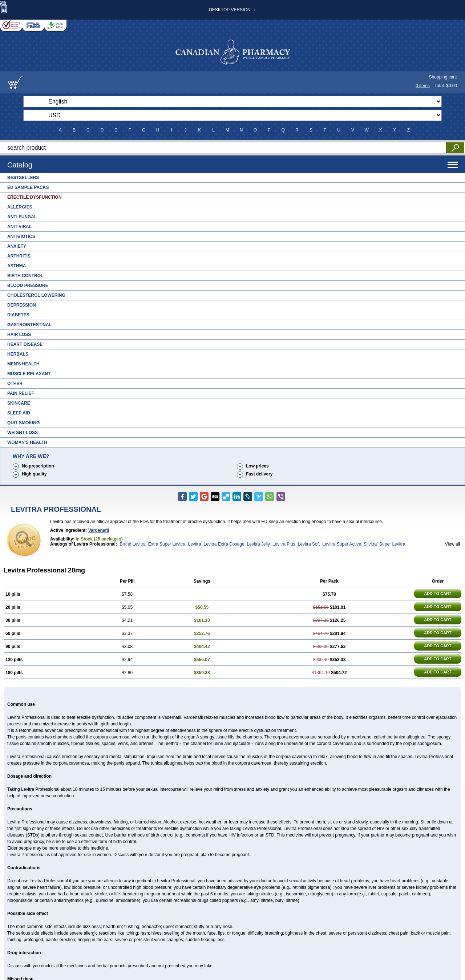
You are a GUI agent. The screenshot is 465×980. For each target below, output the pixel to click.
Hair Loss (19, 335)
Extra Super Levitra (167, 544)
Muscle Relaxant (29, 374)
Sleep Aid (19, 413)
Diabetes (18, 315)
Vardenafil (99, 530)
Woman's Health (27, 442)
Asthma (17, 266)
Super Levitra (392, 544)
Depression (22, 305)
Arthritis (19, 256)
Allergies (20, 207)
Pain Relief (21, 393)
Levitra (194, 544)
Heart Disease (25, 344)
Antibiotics (21, 236)
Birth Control (25, 276)
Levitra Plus (284, 544)
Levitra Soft (309, 544)
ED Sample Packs (28, 187)
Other (15, 384)
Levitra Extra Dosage (224, 544)
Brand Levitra (132, 544)
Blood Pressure (28, 286)
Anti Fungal (22, 217)
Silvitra (370, 544)
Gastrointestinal (29, 325)
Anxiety (17, 246)
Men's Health (23, 364)
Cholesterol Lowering (36, 295)
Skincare (19, 403)
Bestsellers (23, 178)
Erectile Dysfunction (34, 197)
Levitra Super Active (342, 544)
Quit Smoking (23, 423)
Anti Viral (19, 227)
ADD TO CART (438, 594)
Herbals (18, 354)
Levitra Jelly (258, 544)
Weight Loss (23, 433)
